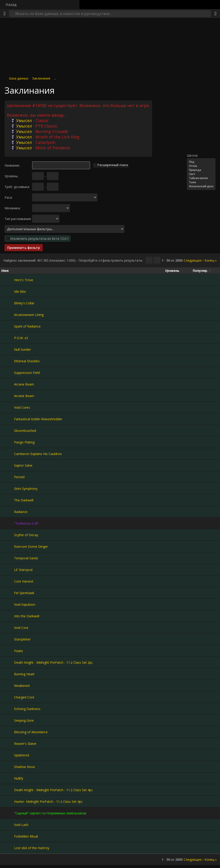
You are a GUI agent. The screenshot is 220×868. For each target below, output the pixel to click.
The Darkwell (24, 500)
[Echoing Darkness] (8, 709)
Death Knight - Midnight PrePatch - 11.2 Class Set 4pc (53, 790)
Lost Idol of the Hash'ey (32, 848)
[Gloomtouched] (8, 430)
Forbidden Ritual (26, 836)
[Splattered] (8, 755)
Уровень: (11, 176)
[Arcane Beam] (8, 384)
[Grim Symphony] (8, 488)
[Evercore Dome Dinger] (8, 546)
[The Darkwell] (8, 500)
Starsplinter (22, 639)
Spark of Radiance (27, 326)
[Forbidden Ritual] (8, 836)
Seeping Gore (24, 720)
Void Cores (22, 407)
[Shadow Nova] (8, 767)
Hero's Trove (24, 280)
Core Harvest (24, 581)
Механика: (12, 208)
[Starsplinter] (8, 639)
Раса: (9, 197)
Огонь (201, 166)
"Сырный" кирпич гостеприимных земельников (50, 813)
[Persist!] (8, 477)
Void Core (21, 628)
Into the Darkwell (27, 616)
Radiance (21, 512)
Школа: (192, 155)
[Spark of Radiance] (8, 326)
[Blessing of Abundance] (8, 732)
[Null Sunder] (8, 349)
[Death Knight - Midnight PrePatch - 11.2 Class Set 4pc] (8, 790)
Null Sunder (22, 349)
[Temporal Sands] (8, 558)
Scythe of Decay (26, 535)
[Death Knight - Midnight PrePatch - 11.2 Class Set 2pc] (8, 662)
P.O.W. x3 (21, 338)
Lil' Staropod (23, 570)
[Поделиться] (215, 14)
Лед (201, 162)
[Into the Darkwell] (8, 616)
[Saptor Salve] (8, 465)
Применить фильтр (24, 248)
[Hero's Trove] (8, 280)
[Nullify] (8, 778)
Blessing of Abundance (31, 732)
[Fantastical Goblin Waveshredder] (8, 419)
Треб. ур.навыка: (17, 187)
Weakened (22, 686)
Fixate (19, 651)
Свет (201, 174)
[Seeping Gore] (8, 720)
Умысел (21, 120)
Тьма (201, 182)
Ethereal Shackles (27, 361)
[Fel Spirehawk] (8, 593)
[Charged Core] (8, 697)
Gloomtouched (25, 431)
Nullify (19, 778)
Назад (11, 5)
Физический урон (201, 186)
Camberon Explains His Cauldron (38, 454)
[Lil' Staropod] (8, 570)
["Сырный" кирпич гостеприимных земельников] (8, 813)
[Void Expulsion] (8, 604)
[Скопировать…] (149, 260)
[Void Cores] (8, 407)
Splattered (22, 755)
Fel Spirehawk (24, 593)
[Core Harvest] (8, 581)
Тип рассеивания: (18, 219)
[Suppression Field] (8, 373)
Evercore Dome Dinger (31, 547)
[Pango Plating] (8, 442)
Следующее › (194, 260)
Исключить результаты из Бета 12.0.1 (40, 239)
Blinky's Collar (24, 303)
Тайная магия (201, 178)
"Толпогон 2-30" (27, 523)
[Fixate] (8, 651)
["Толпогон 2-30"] (8, 523)
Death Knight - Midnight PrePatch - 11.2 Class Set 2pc (53, 662)
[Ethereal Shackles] (8, 361)
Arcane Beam (24, 384)
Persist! (19, 477)
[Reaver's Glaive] (8, 743)
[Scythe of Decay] (8, 535)
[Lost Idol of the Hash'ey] (8, 848)
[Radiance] (8, 512)
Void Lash (21, 825)
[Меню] (5, 14)
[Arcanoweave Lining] (8, 315)
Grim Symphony (26, 489)
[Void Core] (8, 628)
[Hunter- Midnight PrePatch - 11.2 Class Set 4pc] (8, 801)
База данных (19, 78)
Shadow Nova (24, 767)
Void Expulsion (25, 604)
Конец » (211, 260)
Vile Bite (20, 291)
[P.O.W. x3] (8, 338)
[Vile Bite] (8, 291)
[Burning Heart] (8, 674)
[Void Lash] (8, 825)
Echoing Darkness (27, 709)
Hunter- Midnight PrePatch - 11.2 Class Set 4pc (48, 802)
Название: (12, 165)
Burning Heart (24, 674)
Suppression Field (27, 373)
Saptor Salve (23, 465)
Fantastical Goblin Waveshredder (38, 419)
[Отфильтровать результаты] (157, 260)
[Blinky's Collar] (8, 303)
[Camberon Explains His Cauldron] (8, 454)
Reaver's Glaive (25, 744)
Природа (201, 170)
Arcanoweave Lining (29, 315)
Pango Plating (24, 442)
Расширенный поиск (113, 165)
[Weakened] (8, 685)
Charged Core (24, 697)
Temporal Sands (26, 558)
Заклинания (41, 78)
